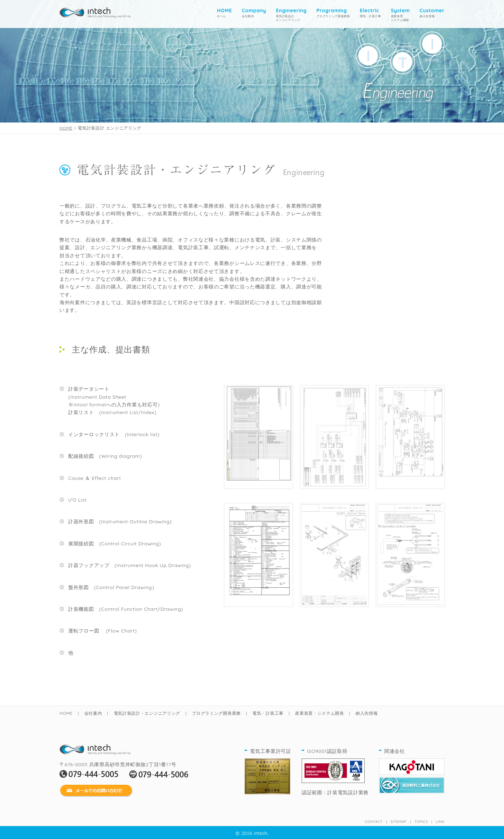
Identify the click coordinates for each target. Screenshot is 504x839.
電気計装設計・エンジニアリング (147, 713)
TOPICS (421, 822)
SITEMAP (398, 822)
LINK (440, 822)
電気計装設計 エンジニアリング (291, 15)
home (95, 11)
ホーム (225, 13)
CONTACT (374, 822)
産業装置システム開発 (400, 15)
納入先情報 (432, 13)
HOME (66, 128)
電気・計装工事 (370, 13)
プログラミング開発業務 (333, 13)
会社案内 (254, 13)
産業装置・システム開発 (320, 713)
